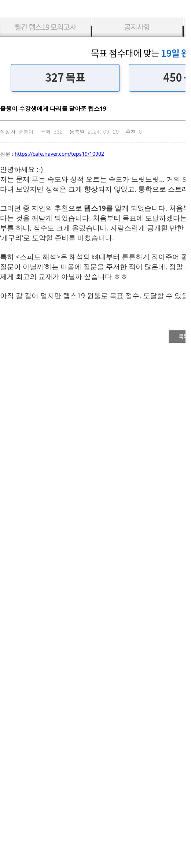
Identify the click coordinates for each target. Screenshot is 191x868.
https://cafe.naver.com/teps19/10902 (59, 154)
